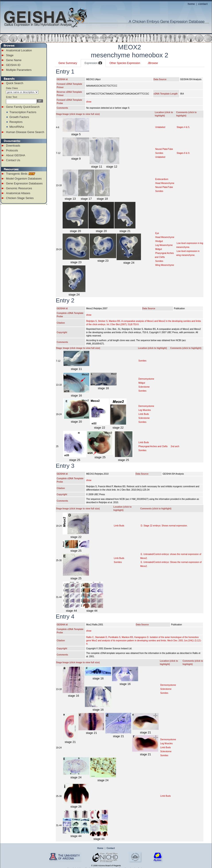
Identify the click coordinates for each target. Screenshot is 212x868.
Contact (111, 848)
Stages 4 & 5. (183, 127)
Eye (157, 233)
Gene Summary (68, 63)
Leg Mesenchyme (164, 245)
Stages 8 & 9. (183, 153)
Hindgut (159, 241)
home (191, 4)
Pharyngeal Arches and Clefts (153, 446)
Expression (93, 63)
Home (100, 848)
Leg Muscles (145, 410)
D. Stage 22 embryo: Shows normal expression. (164, 526)
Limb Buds (144, 414)
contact (203, 4)
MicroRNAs (17, 127)
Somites (159, 153)
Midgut (158, 249)
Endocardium (162, 179)
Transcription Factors (23, 112)
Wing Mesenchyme (165, 265)
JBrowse (153, 63)
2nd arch (175, 446)
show (89, 102)
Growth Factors (19, 117)
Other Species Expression (125, 63)
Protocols (12, 150)
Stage (10, 55)
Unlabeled (160, 127)
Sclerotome (144, 387)
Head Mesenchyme (165, 183)
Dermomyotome (146, 379)
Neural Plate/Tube (164, 149)
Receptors (16, 122)
